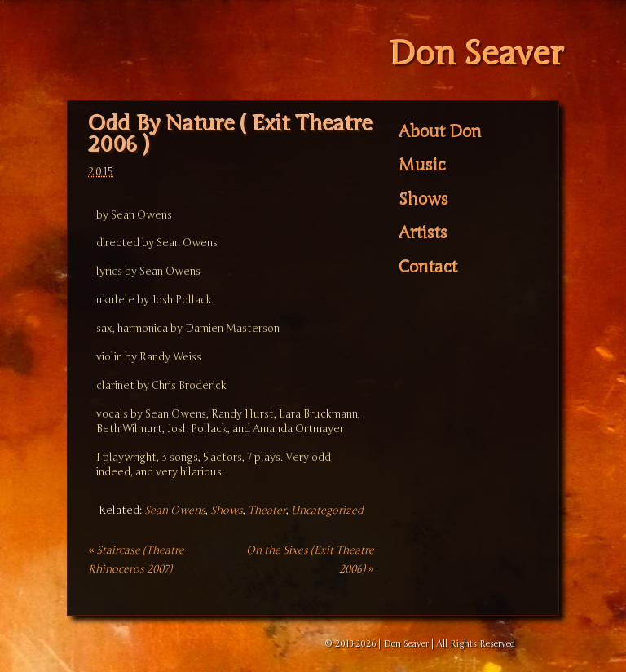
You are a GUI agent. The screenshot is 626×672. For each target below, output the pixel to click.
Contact (428, 267)
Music (422, 166)
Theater (267, 511)
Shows (227, 511)
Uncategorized (327, 511)
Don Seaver (476, 54)
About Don (440, 132)
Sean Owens (175, 511)
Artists (423, 233)
